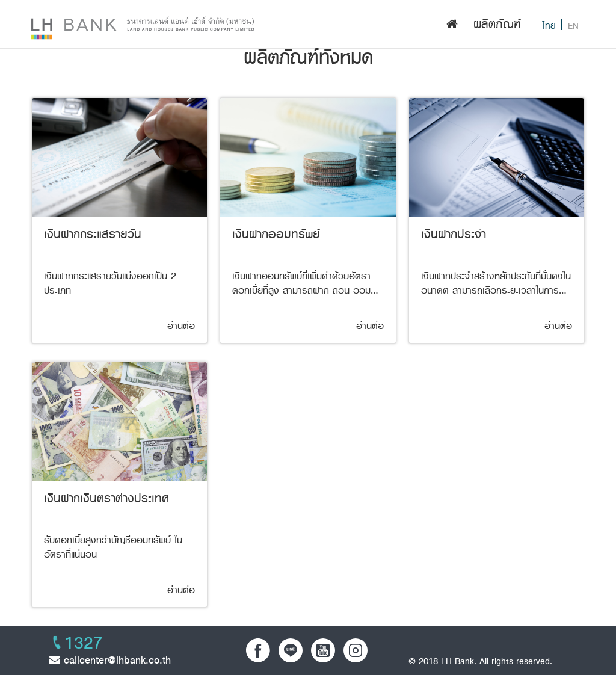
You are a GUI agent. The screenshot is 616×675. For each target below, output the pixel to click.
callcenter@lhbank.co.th (110, 660)
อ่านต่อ (181, 326)
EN (573, 26)
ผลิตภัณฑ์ (497, 24)
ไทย (549, 26)
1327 (84, 643)
